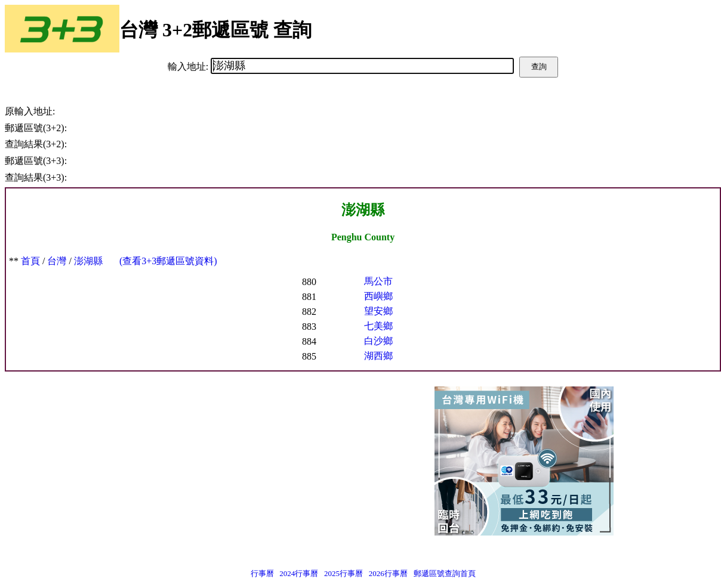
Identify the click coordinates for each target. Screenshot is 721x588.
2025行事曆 (343, 573)
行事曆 (262, 573)
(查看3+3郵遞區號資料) (168, 261)
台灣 (57, 261)
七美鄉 (378, 326)
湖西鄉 (378, 356)
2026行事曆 (388, 573)
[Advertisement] (178, 464)
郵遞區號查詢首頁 (445, 573)
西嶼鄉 (378, 296)
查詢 (539, 66)
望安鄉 (378, 311)
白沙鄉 (378, 341)
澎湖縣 (88, 261)
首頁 (30, 261)
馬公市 (378, 281)
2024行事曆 (299, 573)
